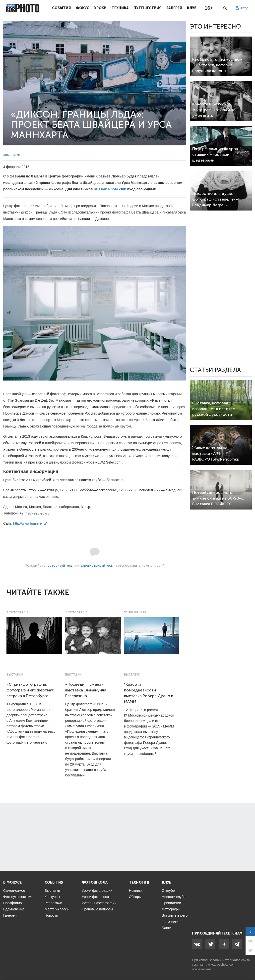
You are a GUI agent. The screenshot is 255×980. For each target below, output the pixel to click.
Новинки (136, 891)
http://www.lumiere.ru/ (30, 523)
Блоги (167, 928)
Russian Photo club (110, 189)
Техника (120, 8)
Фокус (83, 8)
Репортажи (53, 903)
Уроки (100, 8)
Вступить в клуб (175, 915)
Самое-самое (14, 891)
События (62, 8)
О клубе (168, 891)
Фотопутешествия (18, 897)
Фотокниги (170, 922)
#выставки (12, 155)
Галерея (174, 8)
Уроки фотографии (97, 891)
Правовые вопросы (97, 909)
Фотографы (171, 909)
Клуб (192, 8)
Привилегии (172, 903)
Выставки (15, 675)
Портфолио (13, 903)
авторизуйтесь (60, 566)
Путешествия (148, 8)
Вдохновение (14, 909)
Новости (51, 915)
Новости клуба (174, 897)
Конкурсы (52, 897)
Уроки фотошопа (95, 897)
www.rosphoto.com (222, 964)
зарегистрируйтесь (97, 566)
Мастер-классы (57, 909)
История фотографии (99, 903)
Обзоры (135, 897)
